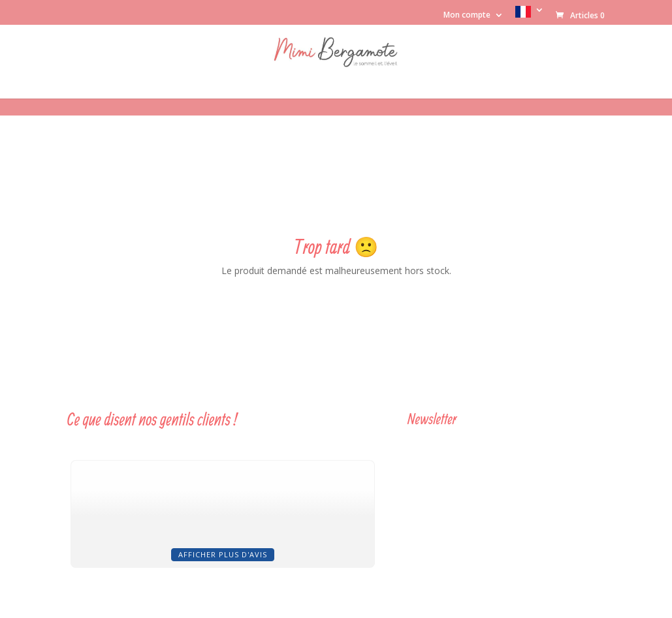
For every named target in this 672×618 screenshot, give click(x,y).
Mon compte (467, 16)
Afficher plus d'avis (223, 554)
